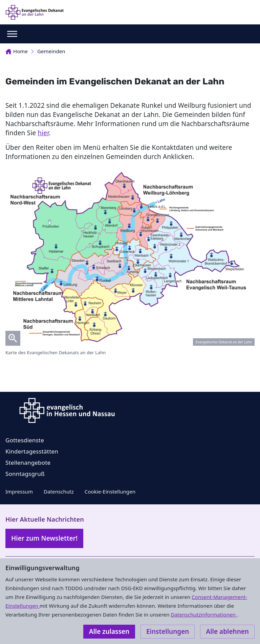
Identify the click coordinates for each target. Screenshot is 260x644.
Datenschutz (59, 491)
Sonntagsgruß (25, 474)
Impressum (19, 491)
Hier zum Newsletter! (44, 538)
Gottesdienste (25, 440)
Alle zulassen (109, 631)
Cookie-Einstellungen (110, 491)
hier (43, 133)
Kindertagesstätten (32, 451)
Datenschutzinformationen (204, 615)
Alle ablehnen (227, 631)
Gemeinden (51, 51)
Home (17, 51)
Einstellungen (168, 631)
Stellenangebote (28, 462)
